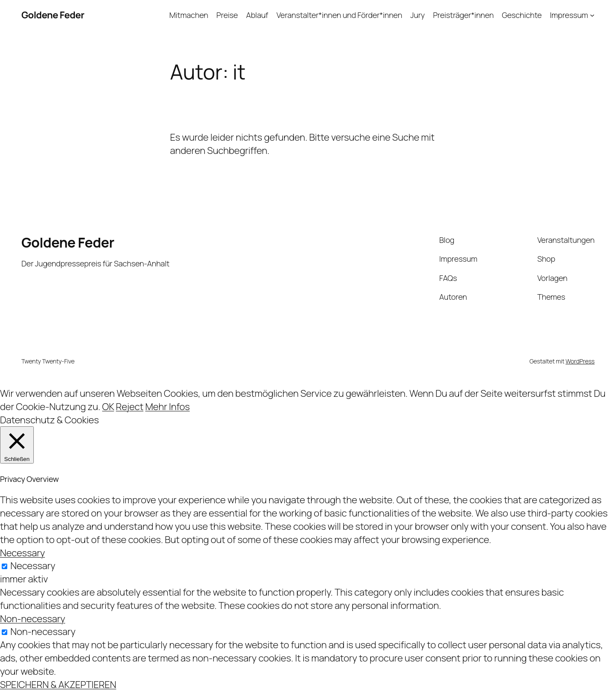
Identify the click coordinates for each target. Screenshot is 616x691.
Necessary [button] (22, 553)
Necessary (33, 566)
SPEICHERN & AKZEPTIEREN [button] (58, 685)
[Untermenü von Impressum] (592, 15)
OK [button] (108, 407)
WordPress (580, 361)
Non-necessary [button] (33, 619)
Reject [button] (130, 407)
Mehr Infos (168, 407)
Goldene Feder (53, 15)
